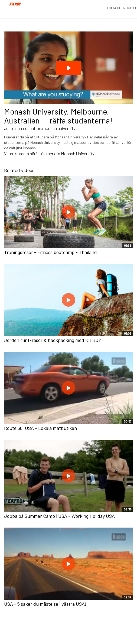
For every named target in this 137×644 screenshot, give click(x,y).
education (32, 128)
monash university (59, 128)
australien (13, 128)
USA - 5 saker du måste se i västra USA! (45, 604)
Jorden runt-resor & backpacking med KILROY (53, 340)
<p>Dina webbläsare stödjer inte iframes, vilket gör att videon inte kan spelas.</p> (68, 68)
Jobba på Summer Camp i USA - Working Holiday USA (59, 516)
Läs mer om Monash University (66, 153)
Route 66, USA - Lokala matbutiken (40, 428)
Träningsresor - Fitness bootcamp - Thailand (50, 252)
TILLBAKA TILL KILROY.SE (120, 8)
